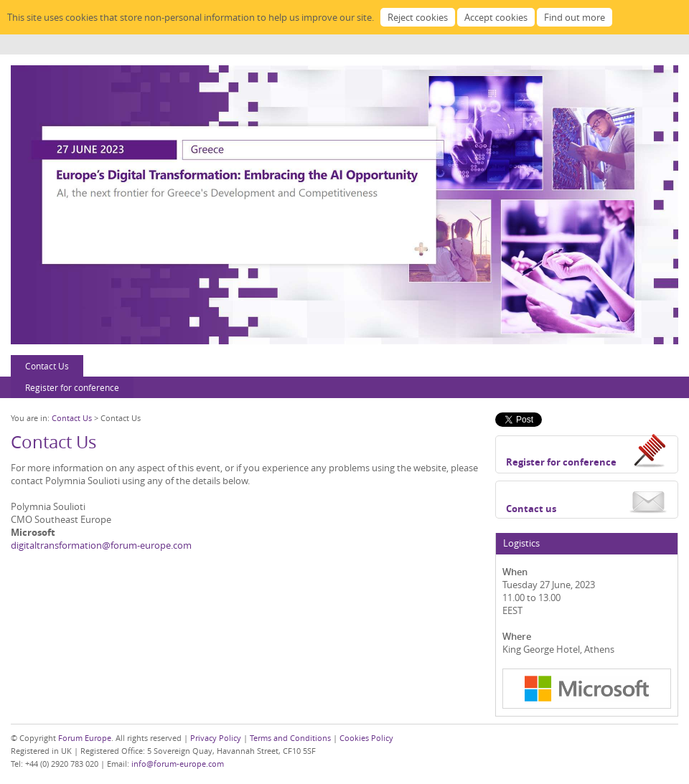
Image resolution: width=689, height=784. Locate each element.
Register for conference (72, 387)
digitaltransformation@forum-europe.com (101, 545)
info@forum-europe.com (178, 764)
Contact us (531, 509)
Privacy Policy (216, 738)
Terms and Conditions (290, 738)
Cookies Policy (366, 738)
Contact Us (47, 366)
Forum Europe (85, 738)
